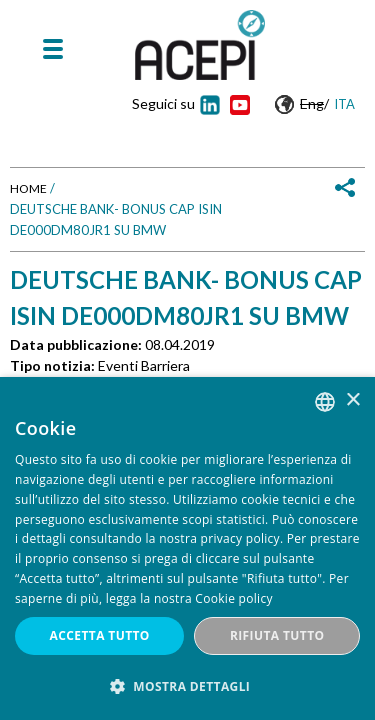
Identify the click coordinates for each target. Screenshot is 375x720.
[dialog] (187, 548)
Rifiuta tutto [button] (277, 635)
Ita (344, 104)
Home (28, 188)
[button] (187, 686)
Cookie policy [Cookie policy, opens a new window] (233, 598)
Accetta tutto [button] (100, 635)
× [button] (352, 400)
